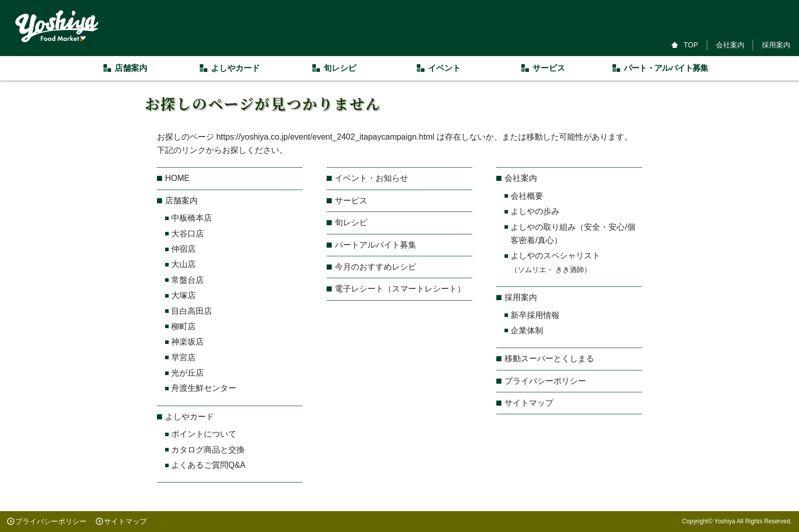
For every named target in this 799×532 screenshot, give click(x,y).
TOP (691, 45)
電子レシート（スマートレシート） (400, 289)
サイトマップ (529, 403)
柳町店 (183, 326)
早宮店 (183, 357)
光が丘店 (188, 373)
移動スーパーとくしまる (549, 358)
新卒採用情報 (535, 315)
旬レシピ (351, 222)
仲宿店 (183, 249)
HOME (177, 178)
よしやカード (190, 417)
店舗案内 (181, 201)
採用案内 (776, 45)
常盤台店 (188, 280)
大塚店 (183, 295)
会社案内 (730, 45)
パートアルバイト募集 (376, 245)
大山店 (183, 264)
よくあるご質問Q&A (208, 465)
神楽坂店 (188, 342)
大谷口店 (188, 234)
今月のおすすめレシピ (376, 267)
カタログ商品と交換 (208, 450)
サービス (351, 201)
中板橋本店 (192, 218)
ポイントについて (204, 434)
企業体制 (527, 330)
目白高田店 (192, 311)
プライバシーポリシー (545, 381)
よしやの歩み (535, 211)
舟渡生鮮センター (204, 388)
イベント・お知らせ (371, 178)
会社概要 (527, 196)
